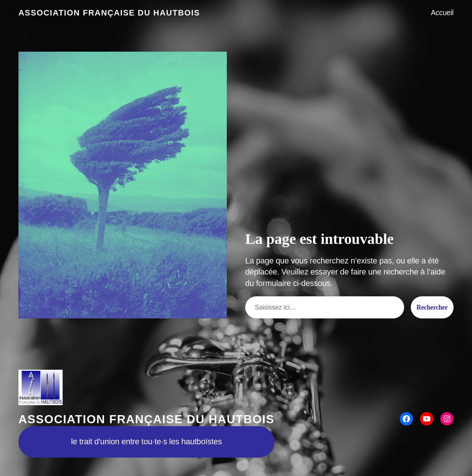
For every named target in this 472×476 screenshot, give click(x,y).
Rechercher (432, 307)
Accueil (442, 13)
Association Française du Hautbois (109, 13)
